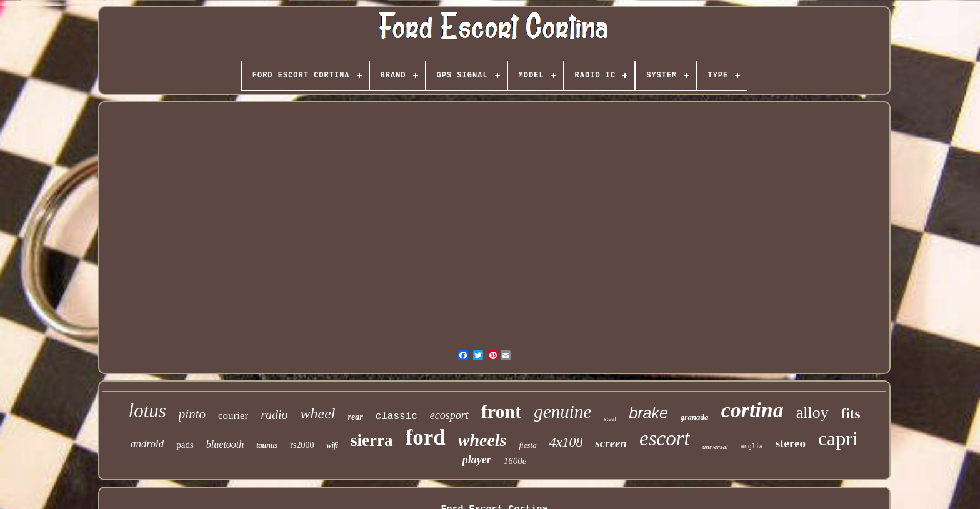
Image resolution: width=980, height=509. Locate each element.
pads (185, 445)
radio (274, 415)
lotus (147, 411)
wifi (332, 445)
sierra (372, 440)
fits (851, 414)
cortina (752, 410)
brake (648, 413)
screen (611, 443)
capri (838, 438)
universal (715, 447)
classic (397, 417)
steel (610, 418)
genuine (562, 412)
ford (426, 437)
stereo (791, 443)
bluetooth (225, 444)
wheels (482, 440)
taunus (267, 445)
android (147, 444)
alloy (812, 413)
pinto (192, 414)
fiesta (528, 445)
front (501, 411)
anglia (752, 447)
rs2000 (302, 445)
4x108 (566, 442)
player (477, 460)
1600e (515, 461)
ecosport (449, 415)
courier (233, 416)
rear (356, 417)
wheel (318, 413)
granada (695, 417)
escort (665, 438)
